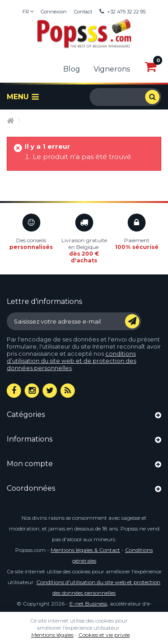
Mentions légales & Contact (85, 550)
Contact (83, 12)
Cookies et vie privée (104, 635)
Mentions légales (52, 635)
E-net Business (88, 604)
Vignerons (112, 69)
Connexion (54, 12)
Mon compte (30, 464)
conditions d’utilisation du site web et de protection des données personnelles (71, 361)
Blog (72, 69)
